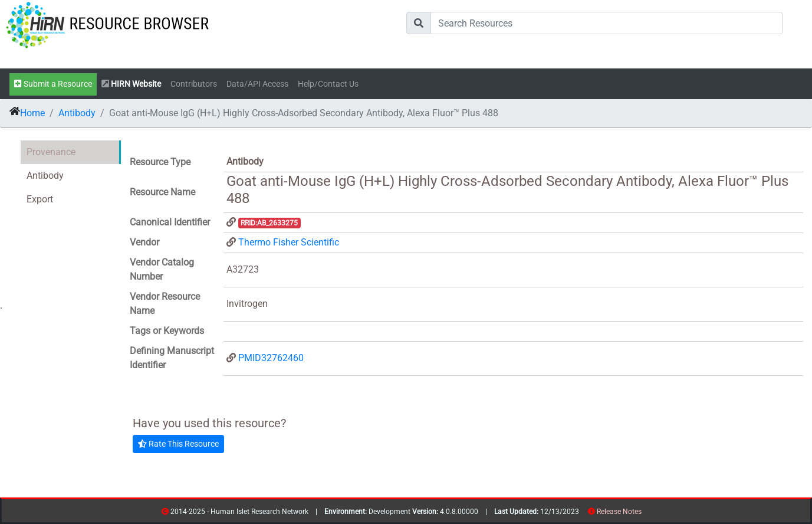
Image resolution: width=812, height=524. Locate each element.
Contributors (194, 84)
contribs (649, 514)
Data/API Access (257, 84)
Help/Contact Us (328, 84)
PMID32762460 (271, 358)
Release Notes (619, 512)
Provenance (51, 152)
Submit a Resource (53, 84)
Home (32, 113)
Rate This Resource (178, 444)
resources (645, 514)
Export (40, 199)
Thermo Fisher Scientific (289, 242)
